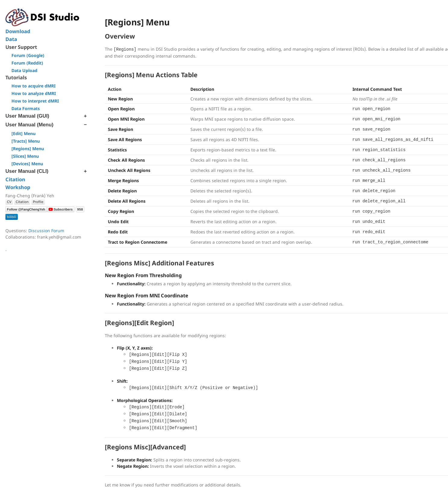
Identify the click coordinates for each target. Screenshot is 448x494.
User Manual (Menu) (29, 125)
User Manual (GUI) (27, 116)
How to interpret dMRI (35, 101)
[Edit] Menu (23, 133)
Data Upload (24, 70)
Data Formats (26, 108)
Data (11, 39)
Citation (15, 179)
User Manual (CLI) (27, 171)
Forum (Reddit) (27, 63)
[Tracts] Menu (26, 141)
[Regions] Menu (28, 149)
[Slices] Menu (25, 156)
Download (18, 31)
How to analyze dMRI (34, 93)
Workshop (18, 187)
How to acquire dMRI (33, 86)
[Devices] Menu (27, 164)
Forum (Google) (28, 55)
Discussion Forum (46, 231)
